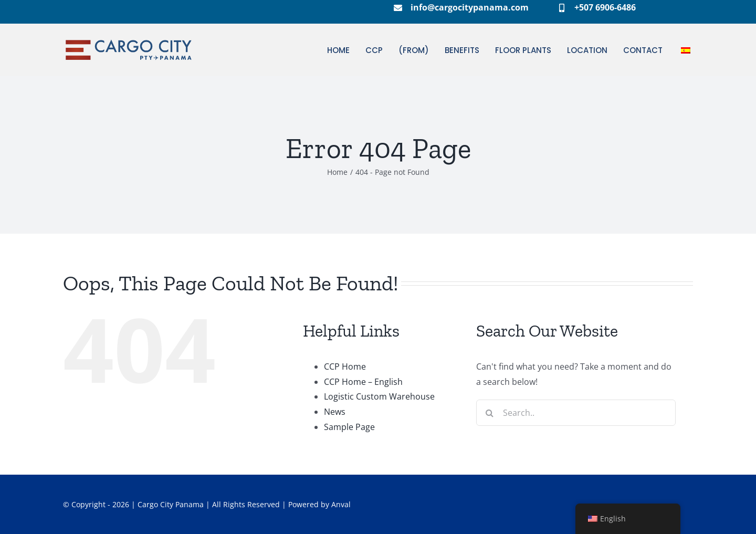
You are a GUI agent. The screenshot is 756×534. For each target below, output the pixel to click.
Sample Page (349, 427)
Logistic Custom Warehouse (379, 396)
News (335, 412)
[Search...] (576, 413)
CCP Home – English (363, 382)
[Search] (489, 413)
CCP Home (345, 367)
